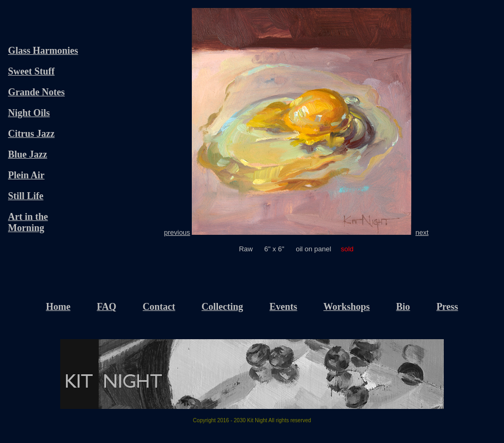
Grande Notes (36, 92)
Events (283, 307)
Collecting (222, 307)
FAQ (107, 307)
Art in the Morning (28, 222)
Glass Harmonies (43, 51)
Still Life (26, 196)
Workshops (347, 307)
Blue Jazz (28, 154)
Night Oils (29, 113)
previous (177, 232)
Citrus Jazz (31, 134)
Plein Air (26, 175)
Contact (159, 307)
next (422, 232)
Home (58, 307)
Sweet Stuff (31, 71)
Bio (403, 307)
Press (447, 307)
